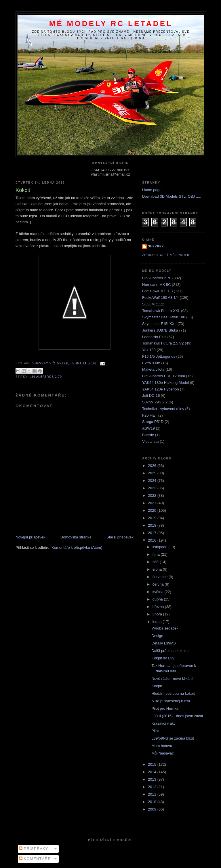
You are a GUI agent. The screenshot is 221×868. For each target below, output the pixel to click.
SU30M (148, 304)
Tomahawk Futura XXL (161, 311)
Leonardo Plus (154, 337)
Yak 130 (149, 350)
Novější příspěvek (30, 537)
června (159, 584)
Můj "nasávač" (163, 753)
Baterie (148, 435)
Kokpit (157, 686)
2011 (153, 794)
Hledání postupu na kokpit (173, 693)
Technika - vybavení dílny (163, 409)
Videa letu (150, 441)
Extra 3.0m (151, 363)
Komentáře (35, 859)
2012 (153, 787)
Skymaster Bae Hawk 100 (164, 317)
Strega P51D (153, 422)
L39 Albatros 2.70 (46, 377)
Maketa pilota (153, 369)
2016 (153, 540)
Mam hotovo (162, 746)
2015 (153, 764)
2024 (153, 481)
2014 (153, 772)
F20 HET (150, 415)
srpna (158, 569)
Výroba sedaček (165, 628)
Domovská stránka (76, 537)
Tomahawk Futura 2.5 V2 (163, 343)
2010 (153, 802)
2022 (153, 495)
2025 (153, 473)
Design (157, 636)
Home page (152, 190)
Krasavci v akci (164, 723)
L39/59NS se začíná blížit (173, 738)
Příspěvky (34, 849)
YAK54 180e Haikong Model (165, 383)
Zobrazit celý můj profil (166, 255)
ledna (158, 622)
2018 (153, 525)
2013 (153, 779)
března (159, 607)
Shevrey (156, 246)
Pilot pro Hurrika (165, 708)
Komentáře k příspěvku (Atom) (77, 547)
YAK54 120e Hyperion (161, 389)
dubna (158, 599)
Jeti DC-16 (151, 395)
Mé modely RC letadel (111, 24)
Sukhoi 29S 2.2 (155, 402)
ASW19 (148, 428)
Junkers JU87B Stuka (160, 330)
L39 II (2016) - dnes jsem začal (177, 716)
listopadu (161, 547)
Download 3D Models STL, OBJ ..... (172, 196)
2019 (153, 518)
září (156, 562)
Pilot (155, 731)
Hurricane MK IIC (157, 285)
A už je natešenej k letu (171, 701)
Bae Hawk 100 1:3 (157, 291)
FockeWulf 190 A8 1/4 (160, 298)
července (161, 577)
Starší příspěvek (120, 537)
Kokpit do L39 (163, 658)
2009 (153, 809)
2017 (153, 533)
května (159, 592)
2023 (153, 488)
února (158, 614)
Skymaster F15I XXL (159, 324)
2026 (153, 466)
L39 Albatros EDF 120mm (164, 376)
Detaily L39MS (164, 643)
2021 (153, 503)
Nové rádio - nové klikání (172, 679)
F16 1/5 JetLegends (159, 356)
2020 (153, 510)
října (157, 554)
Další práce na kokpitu (170, 651)
